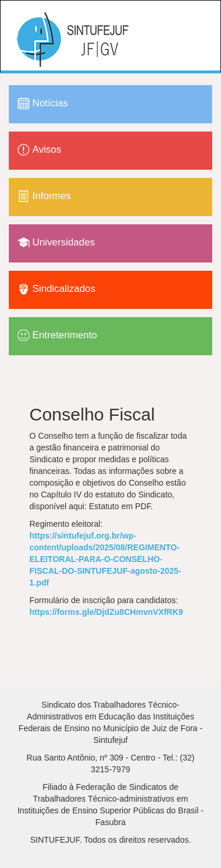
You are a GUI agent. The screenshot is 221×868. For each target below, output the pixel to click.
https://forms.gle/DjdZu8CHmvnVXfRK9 (106, 612)
